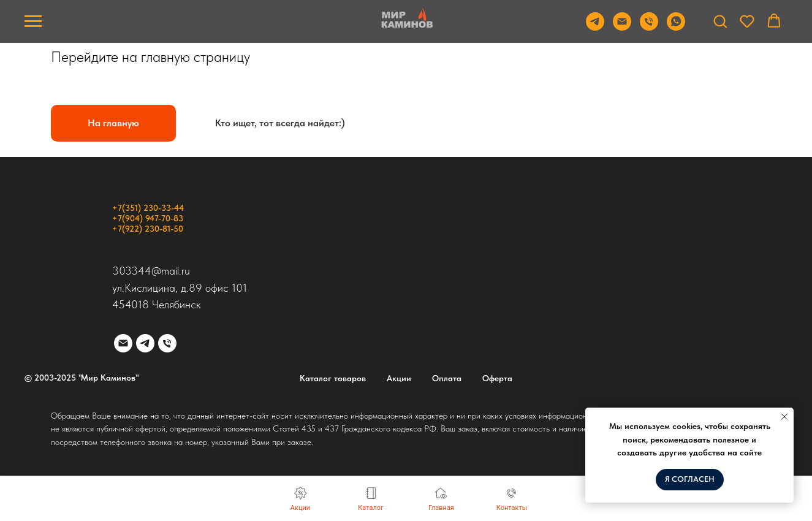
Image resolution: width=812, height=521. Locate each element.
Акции (399, 378)
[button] (720, 21)
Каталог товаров (333, 378)
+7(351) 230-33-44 (148, 208)
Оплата (447, 378)
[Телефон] (649, 27)
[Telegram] (595, 27)
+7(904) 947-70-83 (148, 218)
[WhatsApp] (676, 27)
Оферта (497, 378)
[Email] (622, 27)
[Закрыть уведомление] (784, 417)
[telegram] (145, 343)
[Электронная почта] (123, 343)
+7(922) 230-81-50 (148, 229)
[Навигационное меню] (33, 21)
